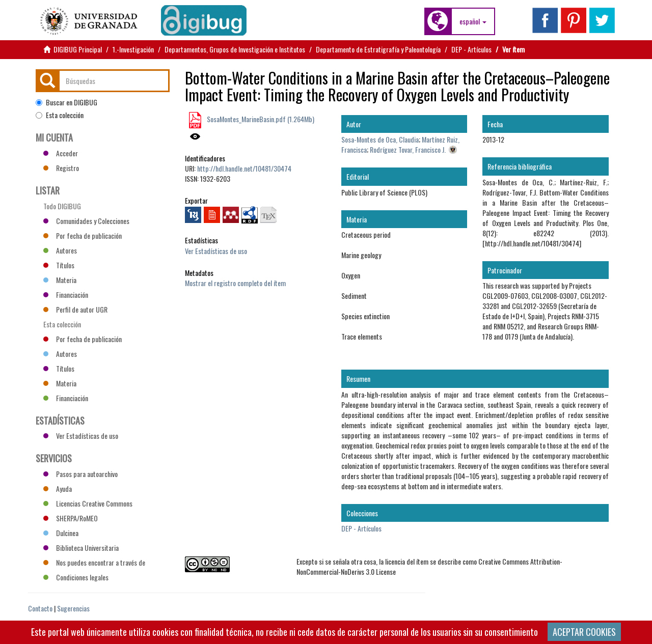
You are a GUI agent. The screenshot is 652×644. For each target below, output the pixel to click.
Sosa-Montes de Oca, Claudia (380, 139)
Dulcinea (61, 533)
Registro (61, 168)
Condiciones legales (76, 577)
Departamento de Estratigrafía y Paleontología (378, 49)
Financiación (66, 295)
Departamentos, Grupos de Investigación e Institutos (235, 49)
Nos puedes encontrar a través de (94, 562)
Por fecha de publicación (83, 235)
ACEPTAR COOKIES (584, 632)
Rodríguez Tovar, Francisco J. (408, 149)
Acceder (61, 153)
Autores (60, 250)
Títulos (59, 265)
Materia (60, 280)
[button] (473, 21)
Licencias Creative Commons (88, 503)
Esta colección (60, 115)
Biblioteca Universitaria (81, 548)
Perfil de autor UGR (75, 309)
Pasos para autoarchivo (80, 474)
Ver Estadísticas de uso (216, 251)
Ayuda (58, 488)
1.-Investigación (133, 49)
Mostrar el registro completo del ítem (235, 283)
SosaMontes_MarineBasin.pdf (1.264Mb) (260, 119)
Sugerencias (73, 608)
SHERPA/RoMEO (71, 518)
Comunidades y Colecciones (86, 221)
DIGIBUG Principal (78, 49)
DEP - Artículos (471, 49)
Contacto (40, 608)
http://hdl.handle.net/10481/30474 (244, 168)
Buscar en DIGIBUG (66, 102)
